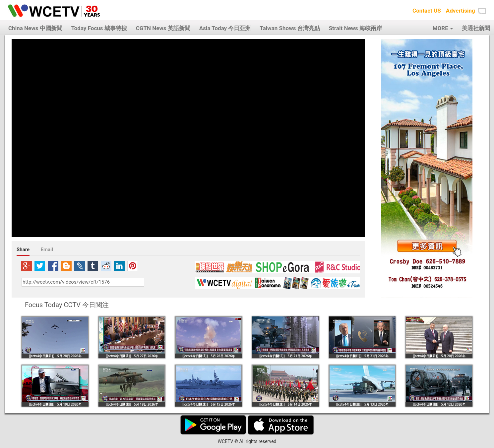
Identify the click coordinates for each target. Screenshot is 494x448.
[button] (482, 11)
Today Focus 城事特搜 (99, 28)
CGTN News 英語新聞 (163, 28)
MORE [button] (443, 28)
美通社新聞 (476, 28)
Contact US (427, 11)
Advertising (461, 11)
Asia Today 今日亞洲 (225, 28)
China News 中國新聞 (35, 28)
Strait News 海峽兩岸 (355, 28)
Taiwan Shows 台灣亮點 (290, 28)
